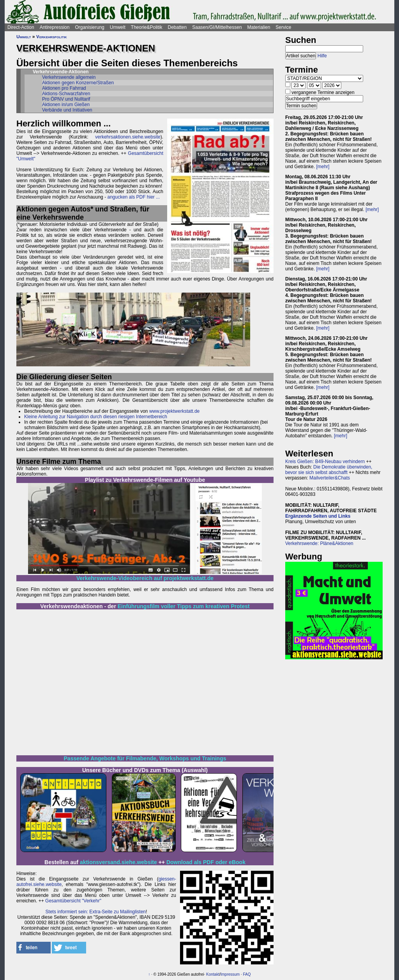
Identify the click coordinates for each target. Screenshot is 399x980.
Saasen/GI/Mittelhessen (217, 27)
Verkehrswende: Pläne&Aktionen (319, 543)
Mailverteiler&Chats (330, 478)
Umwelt (118, 27)
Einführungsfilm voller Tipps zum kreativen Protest (184, 606)
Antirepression (55, 27)
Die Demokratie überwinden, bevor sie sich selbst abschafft (329, 470)
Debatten (177, 27)
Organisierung (89, 27)
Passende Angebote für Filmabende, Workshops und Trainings (145, 758)
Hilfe (322, 56)
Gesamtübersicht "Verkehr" (73, 901)
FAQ (247, 974)
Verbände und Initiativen (67, 110)
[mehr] (323, 167)
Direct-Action (21, 27)
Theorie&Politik (147, 27)
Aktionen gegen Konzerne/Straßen (78, 83)
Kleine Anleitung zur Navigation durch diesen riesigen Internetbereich (96, 417)
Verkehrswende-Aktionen (61, 72)
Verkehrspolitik (52, 37)
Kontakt (213, 974)
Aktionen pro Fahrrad (64, 88)
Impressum (230, 974)
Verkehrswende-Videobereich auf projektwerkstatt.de (145, 578)
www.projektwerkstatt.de (174, 411)
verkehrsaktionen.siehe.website (128, 137)
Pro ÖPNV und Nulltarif (66, 99)
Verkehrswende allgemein (69, 77)
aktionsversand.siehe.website (118, 862)
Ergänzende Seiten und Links (318, 516)
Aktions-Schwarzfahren (66, 94)
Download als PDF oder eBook (206, 862)
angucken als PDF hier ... (133, 197)
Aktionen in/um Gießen (66, 105)
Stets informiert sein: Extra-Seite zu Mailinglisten (96, 912)
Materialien (259, 27)
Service (283, 27)
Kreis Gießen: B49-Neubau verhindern (325, 462)
